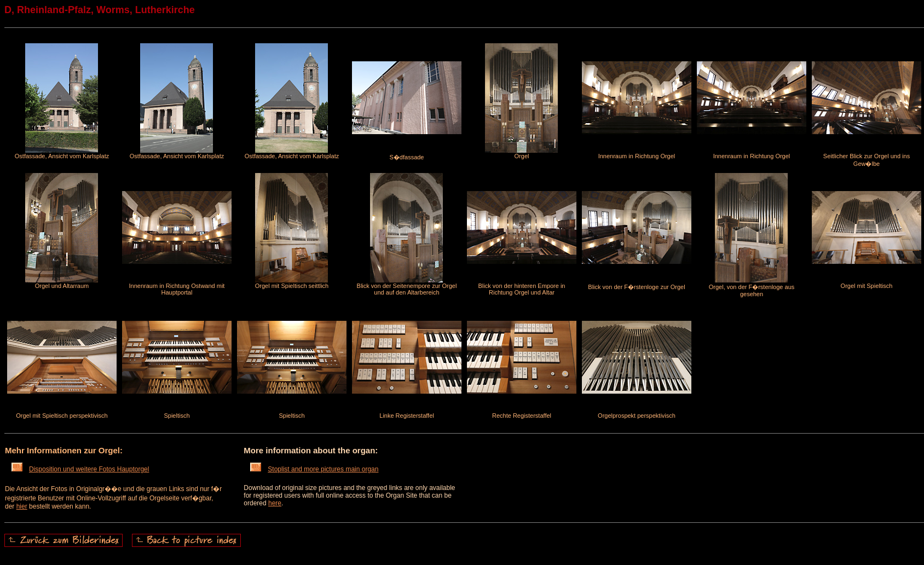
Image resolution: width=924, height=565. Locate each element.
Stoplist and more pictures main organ (314, 469)
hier (22, 506)
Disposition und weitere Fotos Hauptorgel (80, 469)
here (275, 503)
